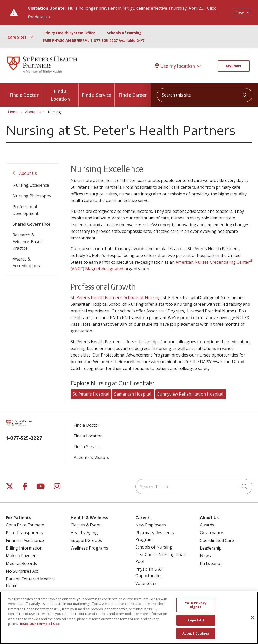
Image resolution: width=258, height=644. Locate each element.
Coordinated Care (217, 540)
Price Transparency (25, 533)
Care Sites (17, 37)
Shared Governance (31, 224)
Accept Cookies (196, 636)
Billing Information (24, 548)
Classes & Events (87, 525)
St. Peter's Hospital (91, 394)
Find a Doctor (24, 91)
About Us (28, 173)
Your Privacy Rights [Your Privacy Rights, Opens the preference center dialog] (196, 608)
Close (242, 13)
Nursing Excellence (31, 185)
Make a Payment (22, 556)
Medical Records (21, 563)
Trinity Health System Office (69, 33)
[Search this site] (205, 95)
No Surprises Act (22, 571)
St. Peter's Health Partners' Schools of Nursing (116, 297)
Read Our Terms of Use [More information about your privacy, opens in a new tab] (40, 627)
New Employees (151, 525)
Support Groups (86, 540)
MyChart (234, 66)
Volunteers (146, 583)
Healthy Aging (84, 533)
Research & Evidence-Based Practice (28, 242)
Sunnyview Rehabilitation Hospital (191, 394)
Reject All (195, 623)
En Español (211, 563)
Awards (207, 525)
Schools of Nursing (124, 33)
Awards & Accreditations (26, 262)
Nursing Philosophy (32, 196)
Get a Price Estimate (25, 525)
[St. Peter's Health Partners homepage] (42, 74)
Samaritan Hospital (133, 394)
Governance (212, 533)
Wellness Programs (89, 548)
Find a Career (133, 91)
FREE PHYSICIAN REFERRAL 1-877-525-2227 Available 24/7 (94, 40)
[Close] (252, 620)
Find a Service (97, 91)
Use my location (175, 66)
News (205, 556)
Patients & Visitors (91, 457)
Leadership (211, 548)
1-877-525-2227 (24, 438)
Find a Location (60, 93)
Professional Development (26, 210)
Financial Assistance (25, 540)
